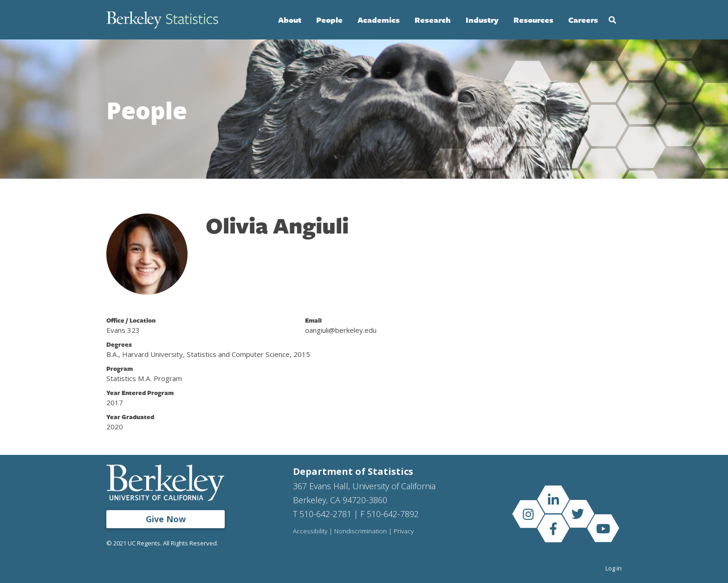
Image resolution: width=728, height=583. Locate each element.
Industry (482, 20)
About (290, 20)
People (329, 20)
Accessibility (310, 531)
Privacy (404, 531)
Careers (583, 20)
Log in (614, 568)
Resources (533, 20)
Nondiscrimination (361, 531)
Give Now (166, 519)
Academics (379, 20)
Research (433, 20)
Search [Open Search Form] (612, 20)
